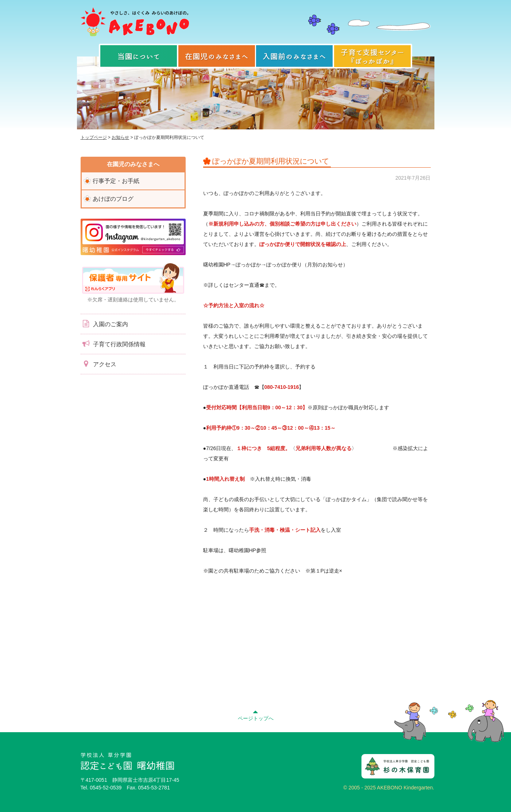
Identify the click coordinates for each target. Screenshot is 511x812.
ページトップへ (256, 714)
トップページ (94, 137)
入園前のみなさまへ (294, 56)
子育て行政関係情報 (113, 344)
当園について (139, 56)
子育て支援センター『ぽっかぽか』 (372, 56)
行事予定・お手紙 (116, 181)
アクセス (98, 364)
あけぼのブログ (113, 199)
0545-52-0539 (106, 788)
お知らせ (120, 137)
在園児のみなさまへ (217, 56)
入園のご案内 (104, 324)
